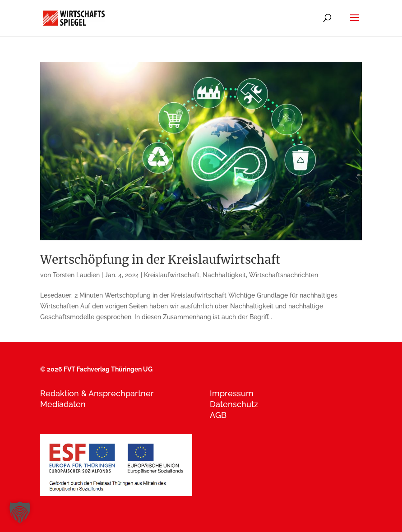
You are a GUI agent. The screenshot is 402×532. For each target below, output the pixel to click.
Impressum (232, 393)
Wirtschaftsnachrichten (284, 275)
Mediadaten (63, 404)
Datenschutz (234, 404)
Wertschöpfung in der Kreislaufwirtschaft (160, 259)
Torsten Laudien (76, 275)
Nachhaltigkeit (224, 275)
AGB (218, 415)
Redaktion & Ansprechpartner (97, 393)
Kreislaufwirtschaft (172, 275)
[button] (20, 512)
